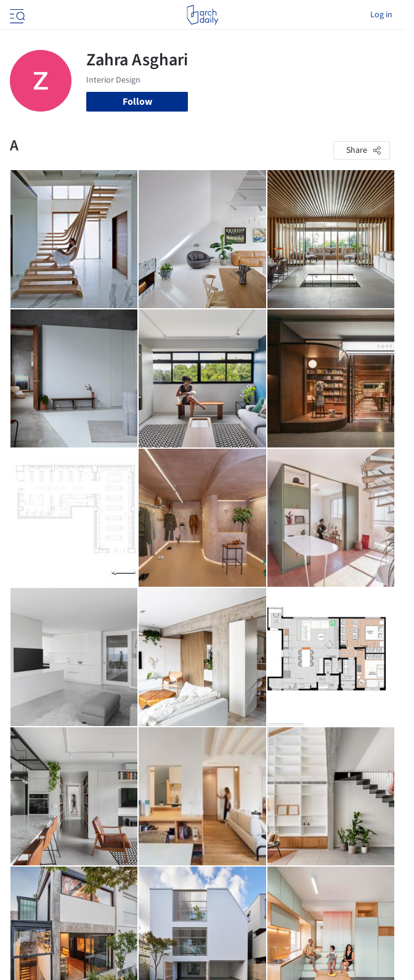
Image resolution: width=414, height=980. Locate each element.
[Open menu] (16, 15)
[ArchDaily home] (202, 15)
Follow (137, 102)
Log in (381, 15)
